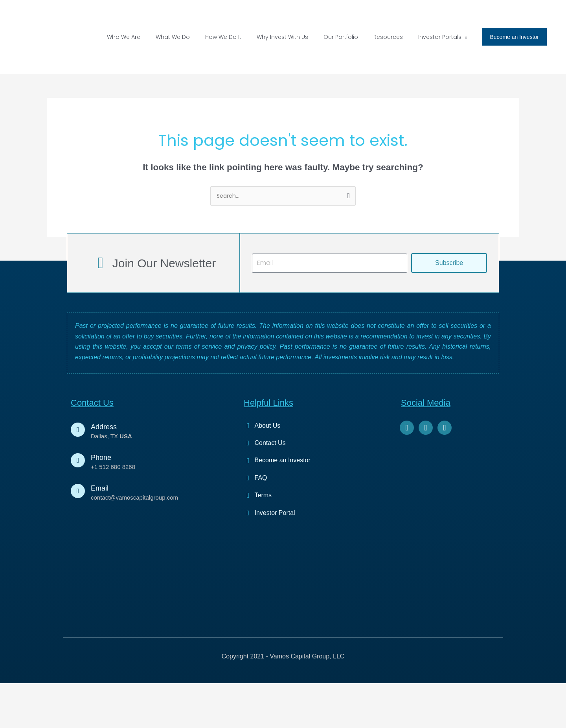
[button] (440, 104)
